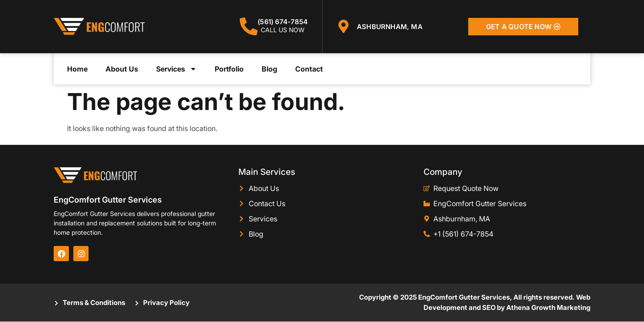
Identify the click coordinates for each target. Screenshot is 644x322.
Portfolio (229, 69)
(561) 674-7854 (283, 22)
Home (77, 69)
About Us (122, 69)
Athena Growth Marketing (548, 307)
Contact (309, 69)
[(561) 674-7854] (249, 26)
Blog (269, 69)
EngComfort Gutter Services (108, 200)
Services (176, 69)
